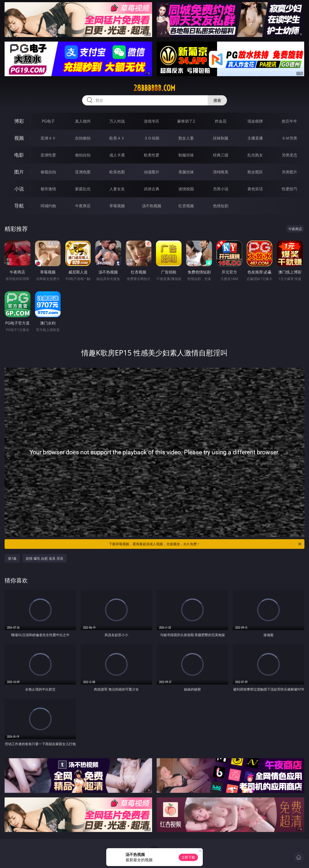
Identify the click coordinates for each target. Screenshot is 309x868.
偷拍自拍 (83, 155)
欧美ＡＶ (117, 138)
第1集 (12, 558)
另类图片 (289, 172)
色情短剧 (221, 206)
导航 (19, 206)
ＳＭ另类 (289, 138)
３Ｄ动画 (152, 138)
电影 (19, 155)
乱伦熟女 (255, 155)
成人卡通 (117, 155)
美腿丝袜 (186, 172)
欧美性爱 (152, 155)
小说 (19, 189)
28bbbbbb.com (154, 88)
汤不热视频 (152, 206)
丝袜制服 (221, 138)
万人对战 (117, 121)
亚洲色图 (83, 172)
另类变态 (289, 155)
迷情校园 (186, 189)
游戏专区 (152, 121)
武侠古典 (152, 189)
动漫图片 (152, 172)
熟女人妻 (186, 138)
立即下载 (188, 857)
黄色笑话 (255, 189)
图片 (19, 172)
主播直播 (255, 138)
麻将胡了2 (186, 121)
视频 (19, 138)
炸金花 (221, 121)
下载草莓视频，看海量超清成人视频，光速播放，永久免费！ (205, 544)
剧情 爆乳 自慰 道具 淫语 (45, 558)
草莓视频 (117, 206)
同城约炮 (48, 206)
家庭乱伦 (83, 189)
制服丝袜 (186, 155)
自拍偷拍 (83, 138)
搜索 (217, 100)
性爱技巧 (289, 189)
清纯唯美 (221, 172)
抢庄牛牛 (289, 121)
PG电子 (48, 121)
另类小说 (221, 189)
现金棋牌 (255, 121)
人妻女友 (117, 189)
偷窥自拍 (48, 172)
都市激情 (48, 189)
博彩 (19, 121)
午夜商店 (83, 206)
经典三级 (221, 155)
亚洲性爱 (48, 155)
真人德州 (83, 121)
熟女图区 (255, 172)
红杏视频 (186, 206)
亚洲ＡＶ (48, 138)
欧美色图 (117, 172)
